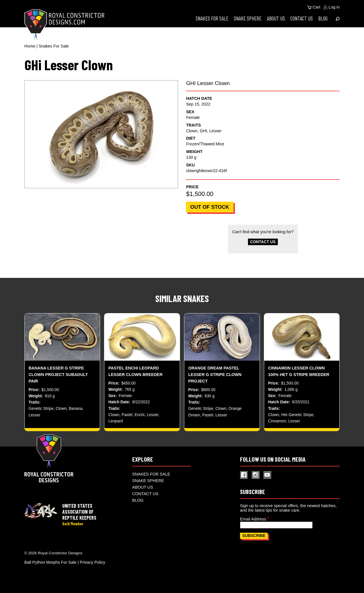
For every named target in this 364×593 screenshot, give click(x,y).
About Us (276, 18)
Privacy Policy (93, 565)
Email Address (253, 522)
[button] (101, 134)
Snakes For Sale (212, 18)
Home (30, 46)
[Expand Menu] (338, 19)
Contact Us (302, 18)
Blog (323, 18)
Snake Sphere (248, 18)
